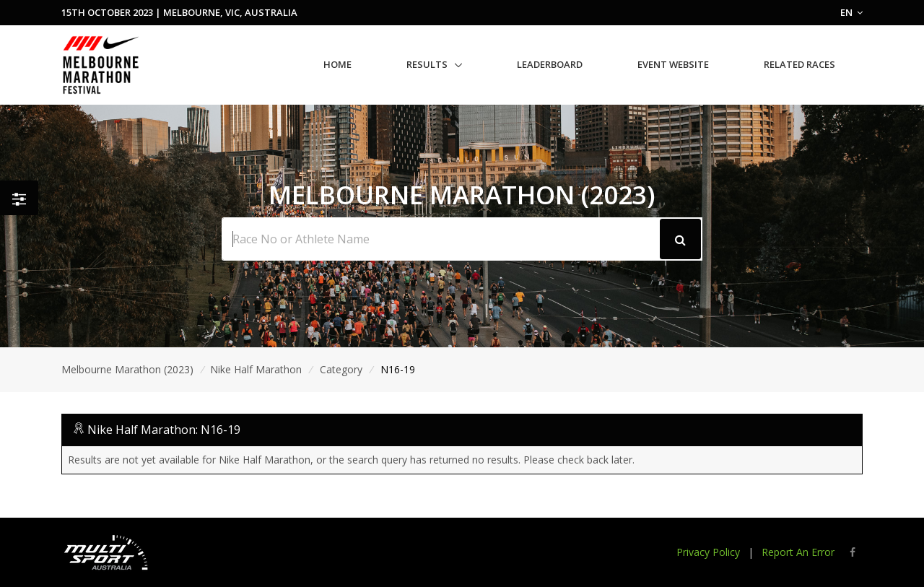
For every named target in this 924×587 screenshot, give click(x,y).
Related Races (799, 64)
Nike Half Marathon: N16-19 (164, 430)
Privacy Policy (708, 552)
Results (427, 64)
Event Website (673, 64)
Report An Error (798, 552)
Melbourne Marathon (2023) (127, 369)
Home (337, 64)
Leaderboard (550, 64)
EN (851, 12)
